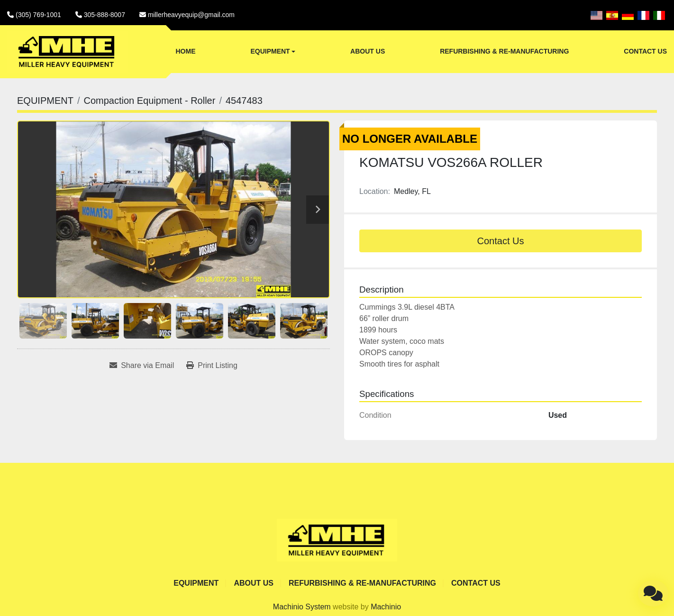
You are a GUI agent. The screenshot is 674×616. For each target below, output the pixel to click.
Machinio (386, 607)
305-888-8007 (105, 15)
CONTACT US (645, 51)
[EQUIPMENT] (45, 101)
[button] (273, 52)
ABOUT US (368, 51)
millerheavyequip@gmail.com (191, 15)
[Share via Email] (142, 366)
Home (186, 51)
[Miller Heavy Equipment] (337, 540)
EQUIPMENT (270, 51)
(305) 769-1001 (38, 15)
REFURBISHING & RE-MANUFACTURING (504, 51)
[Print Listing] (212, 366)
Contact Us (501, 241)
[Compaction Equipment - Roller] (149, 101)
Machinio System (302, 607)
